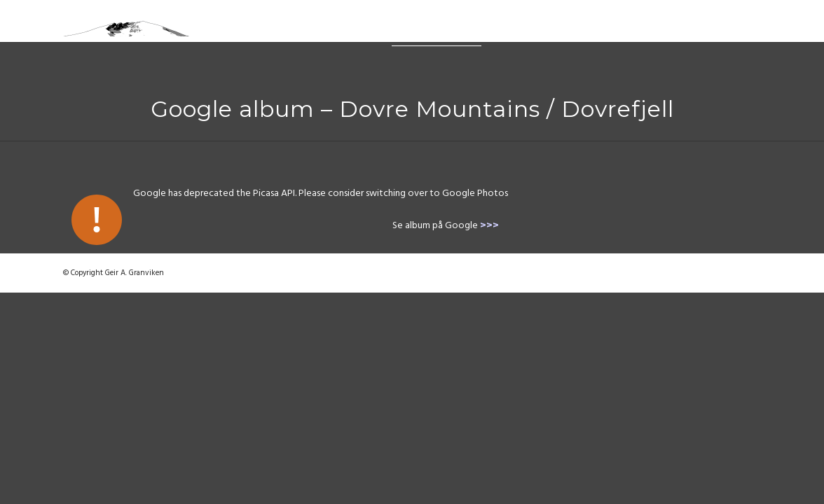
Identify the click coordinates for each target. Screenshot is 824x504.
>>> (489, 226)
